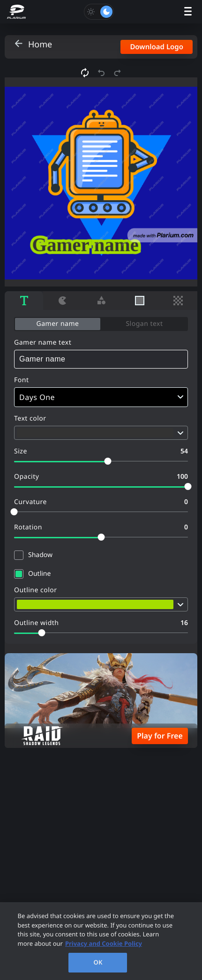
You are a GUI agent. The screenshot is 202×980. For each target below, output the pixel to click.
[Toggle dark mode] (99, 12)
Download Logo (157, 47)
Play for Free (160, 736)
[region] (101, 941)
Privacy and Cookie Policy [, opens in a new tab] (104, 943)
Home (40, 45)
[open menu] (188, 12)
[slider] (108, 461)
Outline (39, 574)
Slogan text (144, 324)
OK (98, 962)
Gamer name (58, 324)
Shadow (40, 555)
